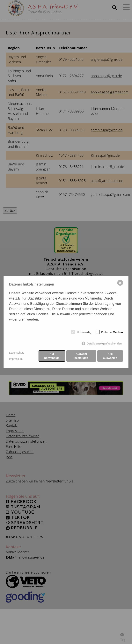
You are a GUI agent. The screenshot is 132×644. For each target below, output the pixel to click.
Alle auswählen (110, 356)
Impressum (16, 359)
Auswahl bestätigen (81, 356)
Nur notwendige (52, 356)
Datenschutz (17, 353)
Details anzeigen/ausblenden (104, 344)
